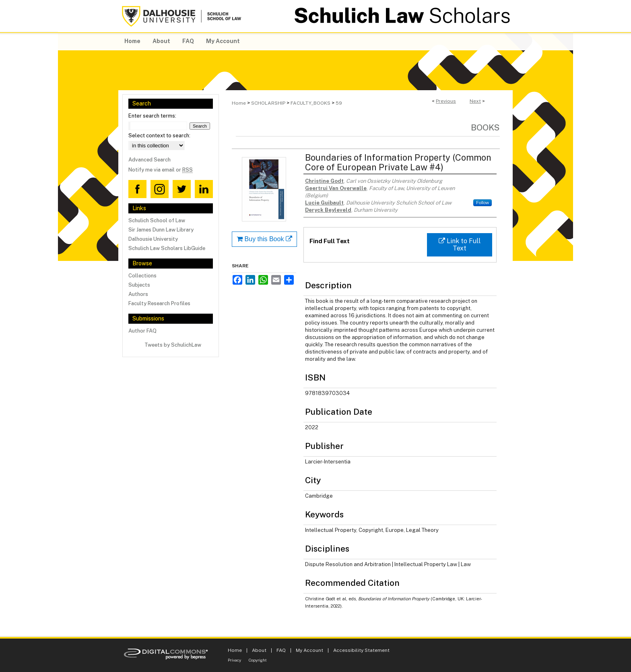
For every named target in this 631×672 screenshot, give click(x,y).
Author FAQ (142, 331)
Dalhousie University (153, 239)
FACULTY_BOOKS (310, 103)
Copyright (258, 660)
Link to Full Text (460, 245)
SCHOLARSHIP (268, 103)
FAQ (281, 650)
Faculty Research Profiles (159, 303)
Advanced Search (150, 160)
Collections (142, 276)
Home (239, 103)
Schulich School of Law (157, 220)
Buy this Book (264, 239)
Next (475, 101)
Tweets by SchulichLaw (173, 345)
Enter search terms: (152, 116)
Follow (483, 203)
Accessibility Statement (361, 650)
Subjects (139, 285)
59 (339, 103)
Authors (138, 294)
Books (485, 127)
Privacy (234, 660)
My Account (309, 650)
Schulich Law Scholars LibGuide (167, 248)
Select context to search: (159, 135)
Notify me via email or (161, 170)
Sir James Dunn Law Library (161, 230)
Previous (446, 101)
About (259, 650)
